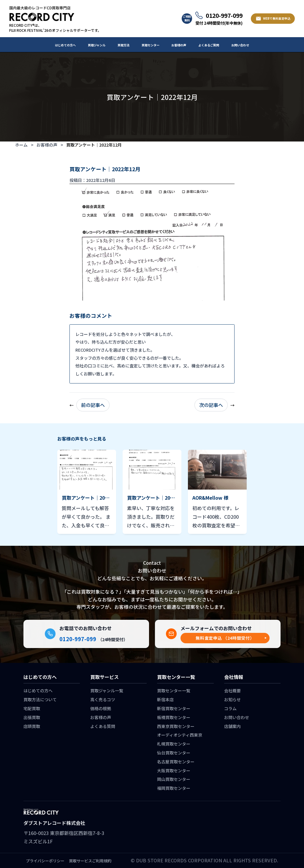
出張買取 (32, 717)
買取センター (151, 45)
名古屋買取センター (176, 762)
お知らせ (232, 699)
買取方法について (40, 699)
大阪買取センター (174, 770)
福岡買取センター (174, 788)
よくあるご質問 (209, 45)
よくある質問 (103, 726)
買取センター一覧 (174, 691)
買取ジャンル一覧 (107, 691)
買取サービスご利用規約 (90, 861)
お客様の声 (179, 45)
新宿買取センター (174, 708)
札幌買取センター (174, 744)
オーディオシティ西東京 (180, 735)
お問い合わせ (240, 45)
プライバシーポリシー (45, 861)
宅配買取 (32, 708)
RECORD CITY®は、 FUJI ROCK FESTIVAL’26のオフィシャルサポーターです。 (55, 28)
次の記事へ (211, 405)
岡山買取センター (174, 779)
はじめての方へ (65, 45)
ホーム (21, 145)
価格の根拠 (101, 708)
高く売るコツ (103, 699)
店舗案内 (232, 726)
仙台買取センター (174, 753)
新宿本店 (165, 699)
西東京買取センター (176, 726)
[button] (225, 638)
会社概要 (232, 691)
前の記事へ (93, 405)
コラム (230, 708)
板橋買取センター (174, 717)
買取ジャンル (97, 45)
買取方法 (123, 45)
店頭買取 (32, 726)
